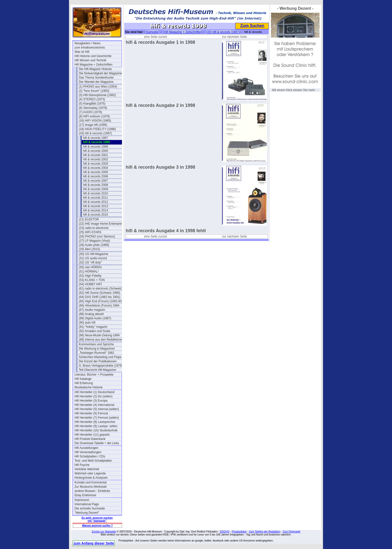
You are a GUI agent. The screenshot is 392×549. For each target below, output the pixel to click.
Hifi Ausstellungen (86, 448)
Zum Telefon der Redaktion (264, 531)
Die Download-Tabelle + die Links (97, 443)
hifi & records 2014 (95, 210)
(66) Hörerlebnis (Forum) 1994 (99, 306)
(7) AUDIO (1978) (90, 112)
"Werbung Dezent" (87, 513)
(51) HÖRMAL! (89, 271)
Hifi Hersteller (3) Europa (91, 401)
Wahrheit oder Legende (90, 473)
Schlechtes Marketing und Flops (100, 357)
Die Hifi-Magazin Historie (95, 69)
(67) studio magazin (92, 310)
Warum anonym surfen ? (97, 525)
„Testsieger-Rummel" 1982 (96, 353)
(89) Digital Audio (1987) (95, 318)
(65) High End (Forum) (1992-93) (101, 301)
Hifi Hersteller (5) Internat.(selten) (97, 409)
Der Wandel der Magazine (96, 82)
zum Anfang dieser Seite (94, 543)
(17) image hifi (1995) (93, 125)
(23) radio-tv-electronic (94, 228)
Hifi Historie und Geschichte (93, 56)
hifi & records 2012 (95, 202)
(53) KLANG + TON (92, 280)
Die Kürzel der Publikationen (98, 361)
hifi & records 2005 (95, 172)
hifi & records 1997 (95, 138)
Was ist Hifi (82, 52)
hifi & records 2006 (95, 176)
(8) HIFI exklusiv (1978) (94, 116)
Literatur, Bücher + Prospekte (94, 375)
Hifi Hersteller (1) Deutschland (94, 392)
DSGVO (225, 531)
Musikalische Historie (89, 387)
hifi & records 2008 (95, 185)
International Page (87, 504)
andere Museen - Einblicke (92, 491)
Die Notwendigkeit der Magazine (100, 73)
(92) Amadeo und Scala (94, 331)
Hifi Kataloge (83, 379)
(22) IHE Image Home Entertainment (102, 224)
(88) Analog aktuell (91, 314)
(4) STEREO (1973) (92, 99)
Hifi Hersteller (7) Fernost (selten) (97, 418)
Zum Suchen (252, 26)
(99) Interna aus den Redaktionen (101, 340)
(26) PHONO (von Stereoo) (97, 236)
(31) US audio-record (93, 258)
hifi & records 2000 (95, 151)
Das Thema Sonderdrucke (96, 78)
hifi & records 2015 (95, 215)
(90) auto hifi (87, 323)
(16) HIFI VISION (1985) (95, 121)
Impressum (82, 500)
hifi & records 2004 (95, 168)
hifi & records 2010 (95, 193)
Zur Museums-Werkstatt (90, 487)
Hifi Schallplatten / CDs (90, 456)
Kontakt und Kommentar (91, 482)
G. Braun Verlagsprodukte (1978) (101, 366)
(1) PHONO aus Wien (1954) (98, 87)
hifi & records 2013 (95, 206)
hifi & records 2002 (95, 159)
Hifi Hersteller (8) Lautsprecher (95, 422)
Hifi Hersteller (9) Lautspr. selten (96, 426)
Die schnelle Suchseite (90, 508)
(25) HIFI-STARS (90, 232)
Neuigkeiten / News (87, 43)
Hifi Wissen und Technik (90, 60)
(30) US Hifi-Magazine (93, 254)
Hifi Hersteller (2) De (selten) (93, 396)
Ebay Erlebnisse (85, 495)
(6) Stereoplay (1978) (93, 108)
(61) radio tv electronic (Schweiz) (101, 289)
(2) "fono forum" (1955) (94, 91)
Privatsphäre (239, 531)
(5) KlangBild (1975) (92, 104)
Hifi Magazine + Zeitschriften (93, 65)
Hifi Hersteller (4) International (94, 405)
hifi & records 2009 (95, 189)
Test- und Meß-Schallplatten (93, 461)
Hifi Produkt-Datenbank (90, 439)
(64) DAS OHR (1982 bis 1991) (99, 297)
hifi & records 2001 (95, 155)
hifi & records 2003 (95, 164)
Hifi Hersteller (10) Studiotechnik (96, 430)
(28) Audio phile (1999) (94, 245)
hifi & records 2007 (95, 181)
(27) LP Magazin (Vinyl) (94, 241)
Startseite (152, 32)
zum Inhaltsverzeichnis (90, 48)
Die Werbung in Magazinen (97, 349)
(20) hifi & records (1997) (95, 133)
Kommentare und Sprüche (96, 344)
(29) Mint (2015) (89, 249)
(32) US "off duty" (90, 262)
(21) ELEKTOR (89, 219)
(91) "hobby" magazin (93, 327)
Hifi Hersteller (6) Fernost (91, 413)
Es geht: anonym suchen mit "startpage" (97, 519)
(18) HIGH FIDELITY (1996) (97, 129)
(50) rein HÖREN (90, 267)
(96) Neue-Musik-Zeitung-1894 (99, 335)
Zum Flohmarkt (292, 531)
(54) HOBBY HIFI (90, 284)
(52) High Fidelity (90, 276)
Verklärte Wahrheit (87, 469)
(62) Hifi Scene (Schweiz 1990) (99, 293)
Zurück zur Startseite (104, 531)
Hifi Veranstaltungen (88, 452)
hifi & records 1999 (95, 147)
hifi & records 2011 (95, 198)
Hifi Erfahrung (84, 383)
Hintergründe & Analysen (91, 478)
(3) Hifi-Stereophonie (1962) (97, 95)
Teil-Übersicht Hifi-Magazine (97, 370)
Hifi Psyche (82, 465)
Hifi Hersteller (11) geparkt (92, 435)
